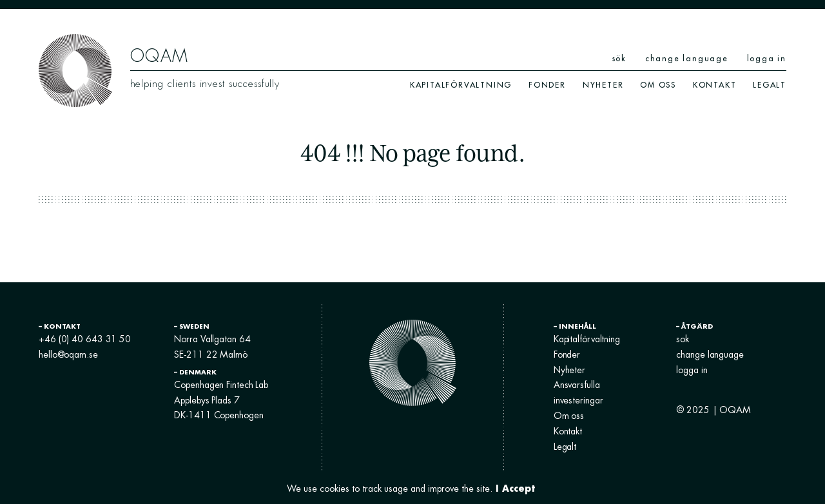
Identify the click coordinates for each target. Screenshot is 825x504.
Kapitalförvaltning (461, 85)
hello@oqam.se (68, 354)
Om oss (658, 85)
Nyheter (603, 85)
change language (687, 58)
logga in (767, 58)
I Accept (515, 488)
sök (619, 58)
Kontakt (715, 85)
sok (683, 339)
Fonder (547, 85)
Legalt (770, 85)
